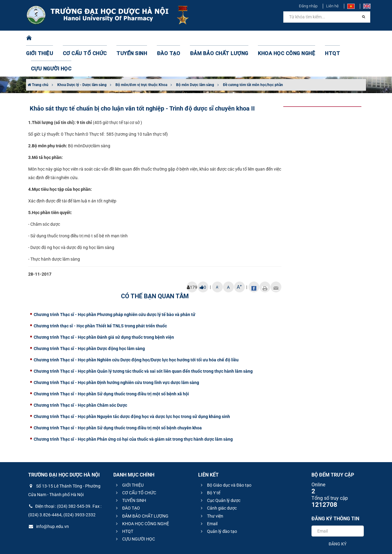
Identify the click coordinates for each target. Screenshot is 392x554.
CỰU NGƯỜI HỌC (340, 38)
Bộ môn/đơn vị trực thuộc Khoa (141, 54)
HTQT (306, 38)
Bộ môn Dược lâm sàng (195, 54)
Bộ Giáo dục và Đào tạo (225, 454)
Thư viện (211, 485)
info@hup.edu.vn (49, 496)
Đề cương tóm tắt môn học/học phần (253, 54)
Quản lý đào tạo (218, 501)
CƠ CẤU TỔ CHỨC (87, 38)
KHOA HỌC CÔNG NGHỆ (265, 38)
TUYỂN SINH (129, 38)
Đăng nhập (308, 6)
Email (208, 493)
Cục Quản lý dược (220, 470)
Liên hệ (332, 6)
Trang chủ (38, 54)
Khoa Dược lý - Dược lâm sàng (82, 54)
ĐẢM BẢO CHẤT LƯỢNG (206, 38)
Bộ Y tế (210, 462)
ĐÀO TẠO (161, 38)
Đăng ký (338, 513)
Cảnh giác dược (218, 477)
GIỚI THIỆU (47, 38)
